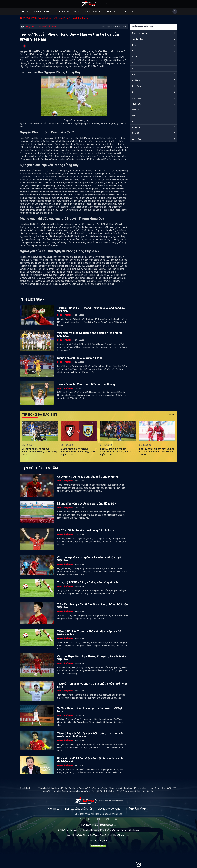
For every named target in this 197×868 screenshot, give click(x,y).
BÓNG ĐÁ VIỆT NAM (48, 26)
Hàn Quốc (136, 127)
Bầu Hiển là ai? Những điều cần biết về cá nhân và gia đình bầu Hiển (90, 760)
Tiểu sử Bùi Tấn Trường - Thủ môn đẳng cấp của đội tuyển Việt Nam (89, 633)
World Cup (137, 139)
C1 (133, 63)
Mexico (135, 110)
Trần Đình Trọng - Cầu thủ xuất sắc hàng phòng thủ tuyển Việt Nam (92, 606)
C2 (133, 68)
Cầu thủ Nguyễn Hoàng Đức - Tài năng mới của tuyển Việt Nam (90, 559)
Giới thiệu (54, 809)
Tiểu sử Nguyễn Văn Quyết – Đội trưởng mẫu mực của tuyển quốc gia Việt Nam (90, 735)
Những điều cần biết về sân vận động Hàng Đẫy (87, 504)
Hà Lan (135, 122)
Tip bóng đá (63, 12)
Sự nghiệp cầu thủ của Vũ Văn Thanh (80, 358)
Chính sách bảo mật (137, 809)
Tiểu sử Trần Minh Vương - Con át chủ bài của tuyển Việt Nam (92, 685)
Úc (133, 92)
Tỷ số (108, 12)
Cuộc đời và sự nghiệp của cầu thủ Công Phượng (87, 477)
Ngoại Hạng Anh (139, 33)
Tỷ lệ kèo (77, 12)
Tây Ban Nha (138, 39)
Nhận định (49, 12)
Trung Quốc (137, 104)
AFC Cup (136, 80)
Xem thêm (170, 414)
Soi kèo (37, 12)
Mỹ (133, 116)
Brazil (135, 74)
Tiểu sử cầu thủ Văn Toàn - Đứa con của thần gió (87, 384)
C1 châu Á (137, 86)
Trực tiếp (98, 12)
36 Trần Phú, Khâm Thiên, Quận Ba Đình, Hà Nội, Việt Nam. (102, 835)
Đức (134, 45)
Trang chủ (25, 12)
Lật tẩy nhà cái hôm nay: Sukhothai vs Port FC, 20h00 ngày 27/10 (116, 452)
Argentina (137, 98)
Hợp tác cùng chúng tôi (78, 809)
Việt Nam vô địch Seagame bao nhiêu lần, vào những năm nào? (90, 334)
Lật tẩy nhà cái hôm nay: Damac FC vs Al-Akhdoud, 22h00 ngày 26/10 (157, 452)
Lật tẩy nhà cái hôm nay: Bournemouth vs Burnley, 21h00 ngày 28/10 (79, 452)
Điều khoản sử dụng (109, 809)
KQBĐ (87, 12)
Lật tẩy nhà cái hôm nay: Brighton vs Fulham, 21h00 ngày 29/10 (39, 452)
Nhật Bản (136, 133)
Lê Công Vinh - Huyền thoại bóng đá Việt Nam (86, 530)
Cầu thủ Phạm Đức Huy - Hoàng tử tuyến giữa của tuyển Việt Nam (92, 658)
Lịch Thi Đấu (120, 12)
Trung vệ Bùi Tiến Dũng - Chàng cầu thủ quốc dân (88, 582)
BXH (131, 12)
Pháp (134, 57)
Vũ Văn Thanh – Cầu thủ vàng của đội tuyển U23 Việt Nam (90, 710)
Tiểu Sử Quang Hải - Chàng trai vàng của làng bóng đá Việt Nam (91, 309)
